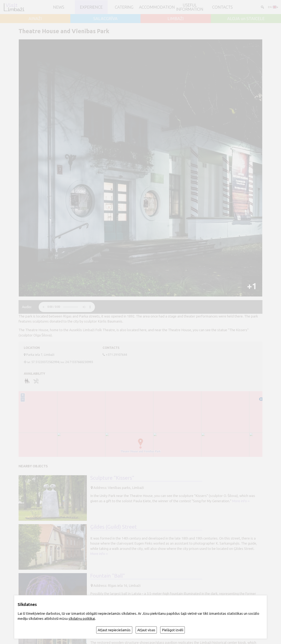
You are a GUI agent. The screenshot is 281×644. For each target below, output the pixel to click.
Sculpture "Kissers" (112, 478)
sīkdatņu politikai (82, 618)
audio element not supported (67, 307)
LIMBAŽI (176, 19)
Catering (124, 7)
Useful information (190, 7)
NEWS (59, 7)
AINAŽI (35, 19)
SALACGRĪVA (105, 19)
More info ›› (241, 501)
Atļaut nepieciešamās (114, 630)
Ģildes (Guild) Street (113, 527)
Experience (91, 7)
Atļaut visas (146, 630)
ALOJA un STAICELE (246, 19)
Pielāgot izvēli (173, 630)
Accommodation (157, 7)
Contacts (222, 7)
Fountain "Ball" (108, 576)
